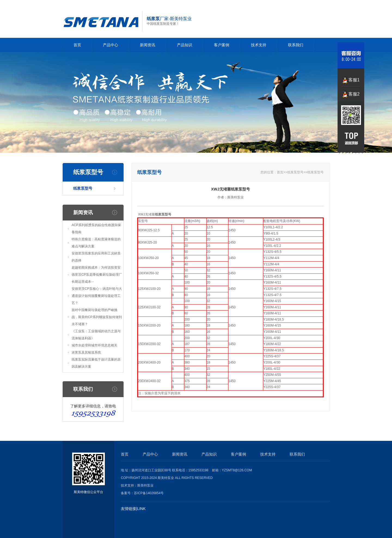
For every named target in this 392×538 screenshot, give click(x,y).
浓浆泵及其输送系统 (86, 352)
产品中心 (111, 45)
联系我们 (296, 45)
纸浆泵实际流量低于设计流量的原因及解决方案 (96, 363)
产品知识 (185, 45)
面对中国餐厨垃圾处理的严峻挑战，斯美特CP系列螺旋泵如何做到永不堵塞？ (97, 317)
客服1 (354, 80)
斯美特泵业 (145, 485)
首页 (77, 45)
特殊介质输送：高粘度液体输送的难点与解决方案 (96, 243)
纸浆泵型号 (83, 188)
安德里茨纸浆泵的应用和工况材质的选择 (96, 257)
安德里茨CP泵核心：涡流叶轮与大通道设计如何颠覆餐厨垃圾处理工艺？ (97, 296)
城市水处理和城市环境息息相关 (94, 345)
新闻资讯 (148, 45)
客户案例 (222, 45)
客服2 (354, 94)
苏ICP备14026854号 (149, 493)
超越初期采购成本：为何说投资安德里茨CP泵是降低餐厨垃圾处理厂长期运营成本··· (97, 275)
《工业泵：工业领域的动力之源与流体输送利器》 (96, 335)
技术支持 (259, 45)
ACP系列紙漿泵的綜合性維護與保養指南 (96, 229)
